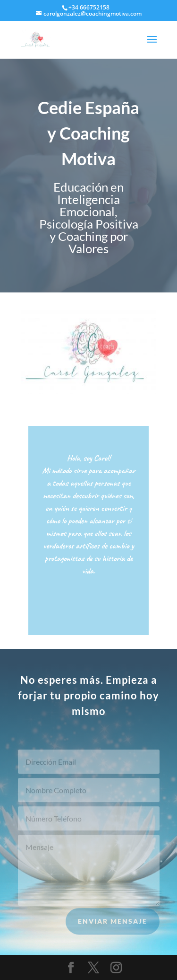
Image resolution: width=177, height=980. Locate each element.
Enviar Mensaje (113, 924)
